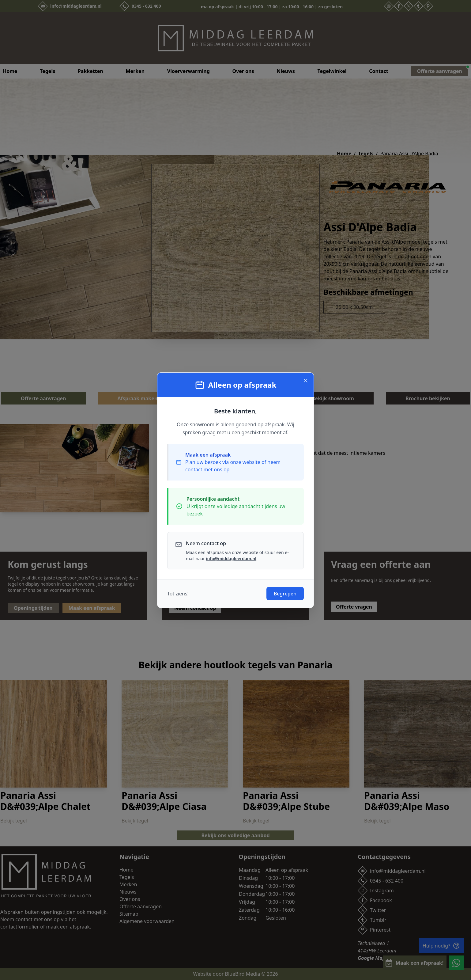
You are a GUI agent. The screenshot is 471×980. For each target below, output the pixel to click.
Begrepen (285, 594)
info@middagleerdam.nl (231, 558)
